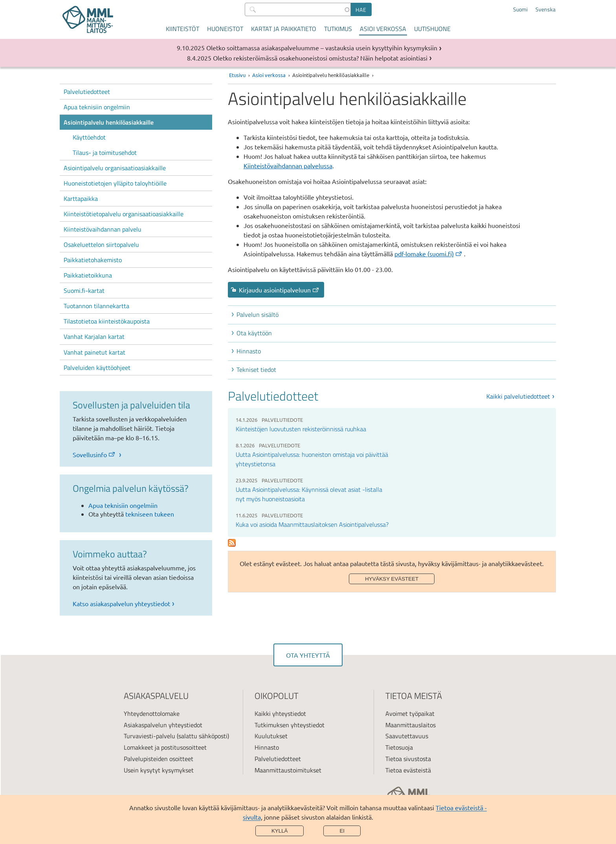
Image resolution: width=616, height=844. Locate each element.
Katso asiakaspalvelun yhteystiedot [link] (121, 603)
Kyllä (280, 831)
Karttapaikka (81, 199)
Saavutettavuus (407, 736)
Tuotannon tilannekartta (96, 306)
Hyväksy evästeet (392, 579)
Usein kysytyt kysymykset (159, 770)
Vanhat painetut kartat (94, 352)
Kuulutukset (271, 736)
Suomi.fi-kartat (84, 291)
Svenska (545, 9)
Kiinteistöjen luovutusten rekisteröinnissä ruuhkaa (301, 429)
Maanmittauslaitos (411, 725)
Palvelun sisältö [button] (258, 314)
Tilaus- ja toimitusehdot (105, 153)
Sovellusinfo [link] (94, 454)
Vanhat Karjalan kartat (94, 336)
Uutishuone (432, 29)
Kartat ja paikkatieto (284, 29)
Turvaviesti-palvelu (149, 736)
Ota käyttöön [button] (254, 333)
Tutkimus (338, 29)
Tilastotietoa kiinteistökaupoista (107, 321)
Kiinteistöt (182, 29)
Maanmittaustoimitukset (288, 770)
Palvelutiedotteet (87, 92)
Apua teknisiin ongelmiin (97, 107)
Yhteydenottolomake (152, 713)
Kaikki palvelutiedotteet (518, 396)
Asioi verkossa (383, 29)
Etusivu (237, 75)
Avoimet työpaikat (410, 713)
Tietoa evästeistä (408, 770)
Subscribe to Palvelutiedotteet (232, 543)
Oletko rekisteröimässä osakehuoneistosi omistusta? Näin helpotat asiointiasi (320, 58)
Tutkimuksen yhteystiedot (290, 725)
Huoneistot (225, 29)
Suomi (520, 9)
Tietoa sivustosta (408, 759)
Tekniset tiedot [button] (256, 370)
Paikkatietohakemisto (93, 260)
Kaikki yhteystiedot (280, 713)
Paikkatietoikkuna (88, 275)
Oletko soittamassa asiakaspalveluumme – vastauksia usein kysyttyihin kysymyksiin (322, 48)
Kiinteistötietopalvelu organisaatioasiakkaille (124, 214)
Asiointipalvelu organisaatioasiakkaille (115, 168)
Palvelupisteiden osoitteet (159, 759)
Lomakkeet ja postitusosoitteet (165, 747)
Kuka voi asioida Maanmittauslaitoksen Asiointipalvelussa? (312, 524)
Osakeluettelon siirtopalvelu (101, 245)
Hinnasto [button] (249, 351)
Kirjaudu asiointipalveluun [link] (279, 290)
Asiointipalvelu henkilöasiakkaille (109, 122)
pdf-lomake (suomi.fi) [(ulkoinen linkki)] (429, 254)
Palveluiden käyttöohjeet (97, 368)
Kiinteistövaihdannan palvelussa (288, 165)
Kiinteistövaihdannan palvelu (103, 229)
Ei (342, 831)
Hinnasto (267, 747)
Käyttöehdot (89, 137)
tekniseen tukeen (150, 514)
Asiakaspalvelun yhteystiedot (163, 725)
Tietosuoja (399, 747)
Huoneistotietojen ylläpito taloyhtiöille (115, 183)
